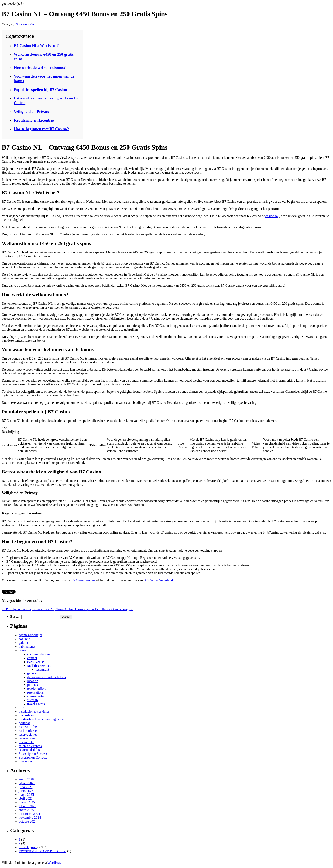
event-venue (35, 662)
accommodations (39, 654)
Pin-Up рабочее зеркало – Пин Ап (28, 609)
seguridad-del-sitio (31, 750)
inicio (23, 708)
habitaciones (27, 646)
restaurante (26, 742)
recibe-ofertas (28, 731)
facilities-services (39, 666)
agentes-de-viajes (30, 635)
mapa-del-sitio (28, 715)
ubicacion (25, 761)
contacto (24, 639)
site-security (35, 696)
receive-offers (37, 689)
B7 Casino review (83, 580)
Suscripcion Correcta (33, 757)
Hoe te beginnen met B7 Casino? (41, 129)
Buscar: (15, 617)
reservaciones (28, 734)
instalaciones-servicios (34, 712)
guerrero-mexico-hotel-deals (47, 677)
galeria (23, 643)
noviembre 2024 (30, 818)
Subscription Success (33, 754)
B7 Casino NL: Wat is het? (36, 46)
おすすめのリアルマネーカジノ (42, 851)
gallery (32, 673)
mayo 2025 (26, 795)
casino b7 (272, 216)
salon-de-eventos (30, 746)
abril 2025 (26, 798)
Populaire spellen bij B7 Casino (40, 90)
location (33, 681)
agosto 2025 (27, 783)
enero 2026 (26, 779)
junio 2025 (26, 791)
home (23, 650)
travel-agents (36, 704)
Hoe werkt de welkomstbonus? (40, 67)
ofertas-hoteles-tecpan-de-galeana (42, 719)
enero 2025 (26, 810)
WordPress (55, 863)
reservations (35, 692)
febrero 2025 (27, 806)
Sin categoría (25, 24)
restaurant (42, 669)
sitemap (32, 700)
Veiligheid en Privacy (32, 111)
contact (32, 658)
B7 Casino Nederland (158, 580)
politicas (24, 723)
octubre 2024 (28, 821)
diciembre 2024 (29, 814)
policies (32, 685)
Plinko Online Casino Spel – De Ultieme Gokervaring (94, 609)
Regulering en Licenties (34, 120)
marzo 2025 (27, 802)
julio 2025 (26, 787)
